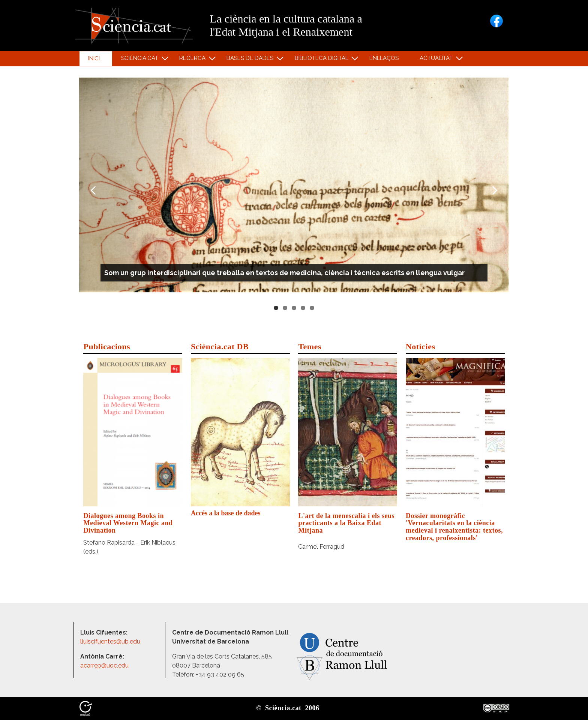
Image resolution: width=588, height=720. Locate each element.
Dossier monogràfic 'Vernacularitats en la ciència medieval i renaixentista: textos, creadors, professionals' (454, 527)
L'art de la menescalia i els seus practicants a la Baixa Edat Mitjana (346, 523)
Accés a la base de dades (226, 513)
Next (495, 191)
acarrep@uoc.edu (104, 665)
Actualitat (437, 60)
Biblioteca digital (322, 60)
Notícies (421, 347)
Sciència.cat (141, 60)
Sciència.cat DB (220, 347)
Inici (94, 58)
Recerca (194, 60)
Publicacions (107, 347)
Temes (310, 347)
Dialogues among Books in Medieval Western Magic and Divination (128, 523)
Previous (93, 191)
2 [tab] (285, 308)
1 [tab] (276, 308)
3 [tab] (294, 308)
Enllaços (384, 58)
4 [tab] (303, 308)
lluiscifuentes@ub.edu (111, 641)
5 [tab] (312, 308)
